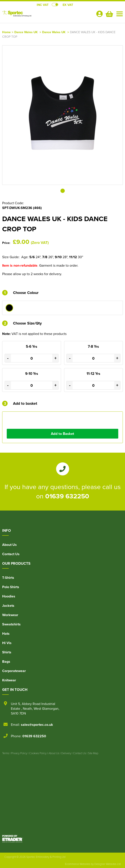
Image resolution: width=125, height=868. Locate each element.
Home (6, 32)
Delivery (66, 753)
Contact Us (11, 554)
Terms (6, 753)
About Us (9, 545)
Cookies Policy (38, 753)
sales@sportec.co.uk (37, 725)
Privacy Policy (19, 753)
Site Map (93, 753)
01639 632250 (67, 496)
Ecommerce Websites (78, 864)
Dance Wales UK (26, 32)
